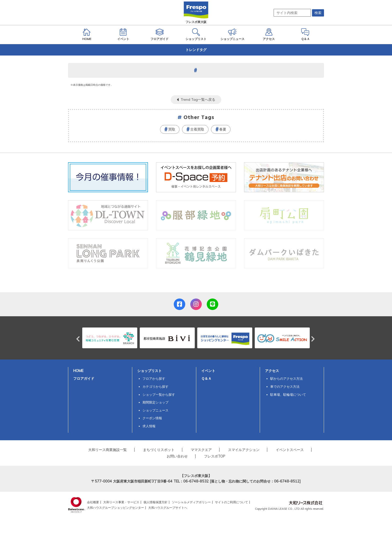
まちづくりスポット (159, 450)
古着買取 (197, 129)
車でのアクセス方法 (285, 386)
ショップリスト (149, 371)
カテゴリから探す (155, 386)
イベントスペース (290, 450)
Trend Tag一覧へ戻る (198, 99)
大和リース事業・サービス (121, 502)
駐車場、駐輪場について (288, 394)
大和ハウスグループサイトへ (168, 508)
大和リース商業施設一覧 (107, 450)
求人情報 (149, 426)
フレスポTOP (215, 456)
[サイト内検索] (292, 13)
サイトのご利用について (231, 502)
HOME (78, 371)
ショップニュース (155, 410)
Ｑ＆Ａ (206, 378)
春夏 (223, 129)
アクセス (272, 371)
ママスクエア (201, 450)
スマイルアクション (244, 450)
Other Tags (199, 118)
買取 (172, 129)
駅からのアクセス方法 (286, 378)
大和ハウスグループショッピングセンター (115, 508)
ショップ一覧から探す (159, 394)
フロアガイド (84, 378)
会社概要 (93, 502)
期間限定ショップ (155, 402)
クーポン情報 (152, 418)
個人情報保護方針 (155, 502)
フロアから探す (154, 378)
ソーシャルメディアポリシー (191, 502)
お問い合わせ (177, 456)
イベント (208, 371)
